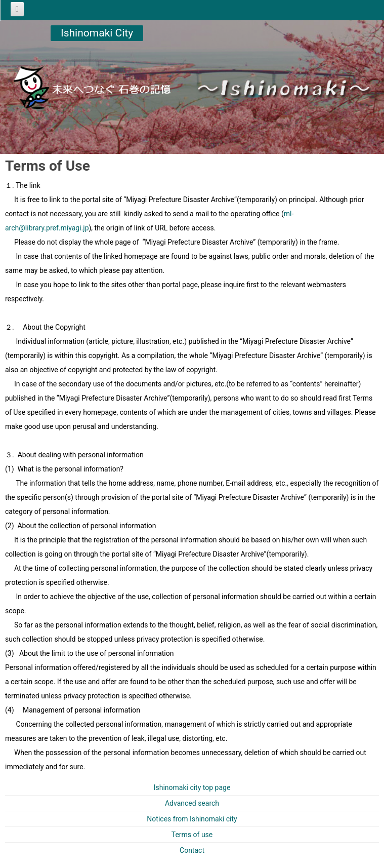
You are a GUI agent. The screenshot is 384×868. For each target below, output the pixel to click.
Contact (192, 850)
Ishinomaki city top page (192, 787)
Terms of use (192, 835)
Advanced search (192, 803)
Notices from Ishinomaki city (192, 819)
